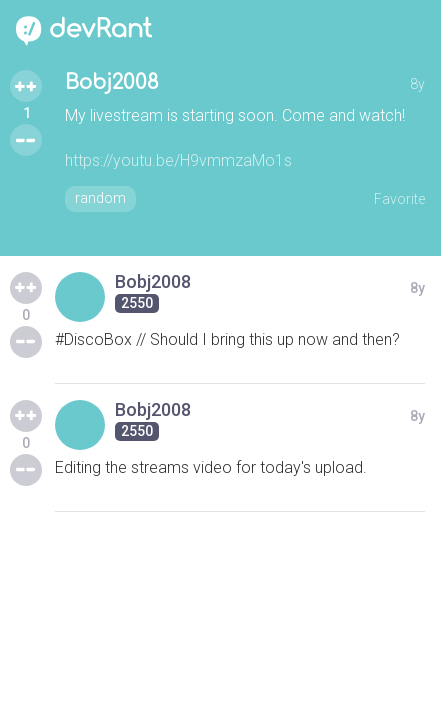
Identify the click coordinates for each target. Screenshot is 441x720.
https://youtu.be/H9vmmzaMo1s (178, 160)
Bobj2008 (112, 82)
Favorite (399, 199)
